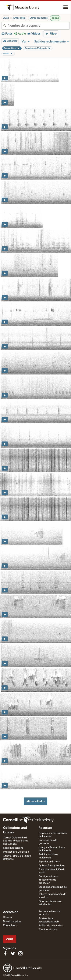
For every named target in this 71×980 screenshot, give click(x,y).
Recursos (46, 828)
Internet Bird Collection (16, 852)
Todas (55, 18)
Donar (9, 939)
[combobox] (39, 26)
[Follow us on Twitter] (13, 953)
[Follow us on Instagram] (20, 953)
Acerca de (11, 912)
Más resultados (35, 801)
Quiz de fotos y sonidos (52, 866)
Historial (8, 917)
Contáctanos (10, 925)
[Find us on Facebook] (5, 953)
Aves (6, 18)
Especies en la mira (49, 862)
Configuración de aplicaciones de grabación (48, 880)
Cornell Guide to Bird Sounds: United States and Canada (15, 841)
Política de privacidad (51, 926)
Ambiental (19, 18)
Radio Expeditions (13, 848)
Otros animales (39, 18)
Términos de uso (48, 930)
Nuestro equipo (12, 921)
